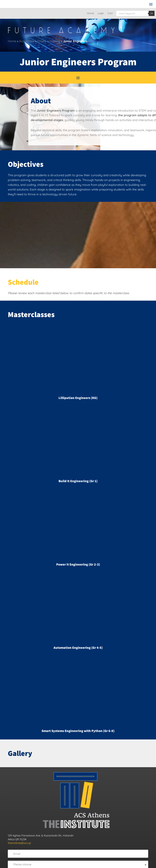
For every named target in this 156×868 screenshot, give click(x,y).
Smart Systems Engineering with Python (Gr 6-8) (78, 731)
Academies (27, 41)
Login (101, 13)
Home (90, 13)
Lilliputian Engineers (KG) (78, 398)
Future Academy (49, 41)
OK (152, 13)
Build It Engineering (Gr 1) (78, 481)
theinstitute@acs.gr (19, 843)
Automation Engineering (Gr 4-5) (78, 648)
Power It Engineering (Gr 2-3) (78, 564)
